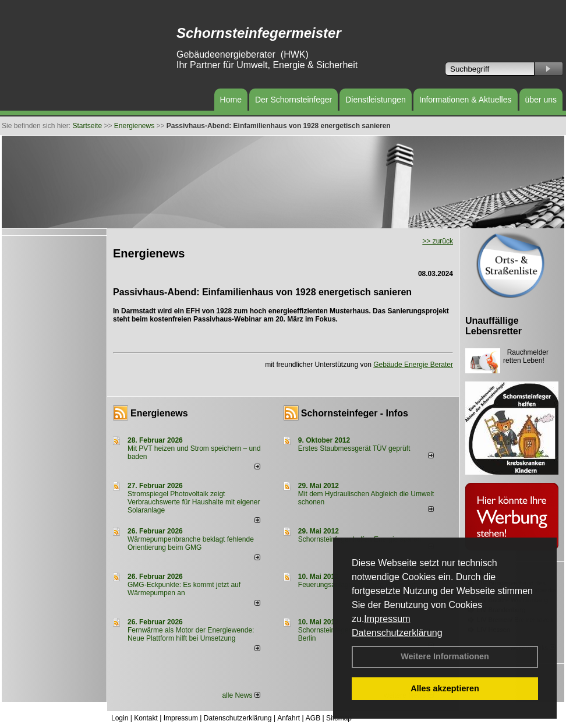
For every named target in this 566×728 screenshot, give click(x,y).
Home (231, 100)
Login (120, 718)
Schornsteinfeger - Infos (355, 413)
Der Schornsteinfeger (293, 100)
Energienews (159, 413)
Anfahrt (289, 718)
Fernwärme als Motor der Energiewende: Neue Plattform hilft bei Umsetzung (191, 634)
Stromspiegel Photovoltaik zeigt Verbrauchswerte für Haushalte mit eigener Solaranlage (194, 502)
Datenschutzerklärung (397, 633)
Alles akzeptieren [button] (445, 688)
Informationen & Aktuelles (466, 100)
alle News (241, 695)
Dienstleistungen (376, 100)
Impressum (387, 619)
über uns (541, 100)
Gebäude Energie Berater (413, 365)
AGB (313, 718)
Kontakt (146, 718)
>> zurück (438, 241)
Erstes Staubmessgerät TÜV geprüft (354, 448)
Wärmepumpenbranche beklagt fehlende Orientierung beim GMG (191, 543)
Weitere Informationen (445, 656)
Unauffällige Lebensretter (494, 326)
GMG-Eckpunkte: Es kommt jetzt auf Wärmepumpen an (184, 589)
